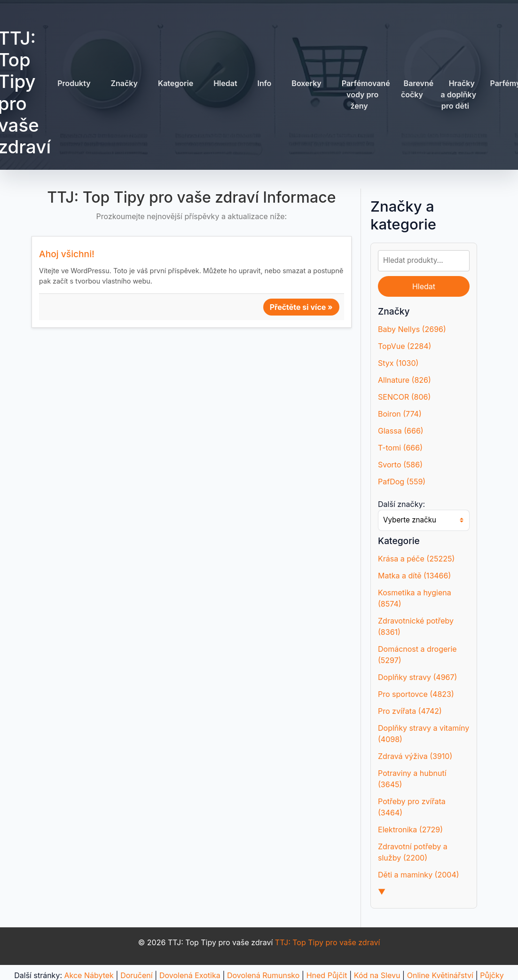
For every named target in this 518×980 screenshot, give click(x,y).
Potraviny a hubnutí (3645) (412, 779)
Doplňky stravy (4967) (417, 677)
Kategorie (176, 83)
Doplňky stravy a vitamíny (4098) (424, 734)
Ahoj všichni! (67, 254)
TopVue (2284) (404, 346)
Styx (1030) (398, 363)
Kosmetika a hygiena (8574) (415, 598)
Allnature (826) (404, 380)
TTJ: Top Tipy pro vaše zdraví (327, 942)
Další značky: (401, 504)
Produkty (74, 83)
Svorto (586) (400, 465)
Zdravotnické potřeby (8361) (416, 626)
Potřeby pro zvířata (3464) (412, 807)
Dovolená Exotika (190, 975)
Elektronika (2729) (410, 830)
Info (265, 83)
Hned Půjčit (327, 975)
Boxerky (306, 83)
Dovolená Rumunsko (263, 975)
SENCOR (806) (404, 397)
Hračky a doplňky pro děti (459, 95)
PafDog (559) (402, 482)
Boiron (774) (400, 414)
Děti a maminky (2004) (419, 875)
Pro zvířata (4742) (410, 711)
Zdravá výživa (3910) (415, 756)
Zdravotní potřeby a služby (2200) (413, 852)
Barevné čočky (417, 89)
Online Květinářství (440, 975)
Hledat (225, 83)
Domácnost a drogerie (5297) (417, 655)
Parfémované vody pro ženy (366, 95)
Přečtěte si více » (301, 307)
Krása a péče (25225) (416, 559)
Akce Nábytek (89, 975)
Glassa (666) (401, 431)
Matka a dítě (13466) (414, 576)
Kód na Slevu (377, 975)
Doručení (136, 975)
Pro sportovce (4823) (416, 694)
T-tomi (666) (400, 448)
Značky (124, 83)
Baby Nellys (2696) (412, 329)
